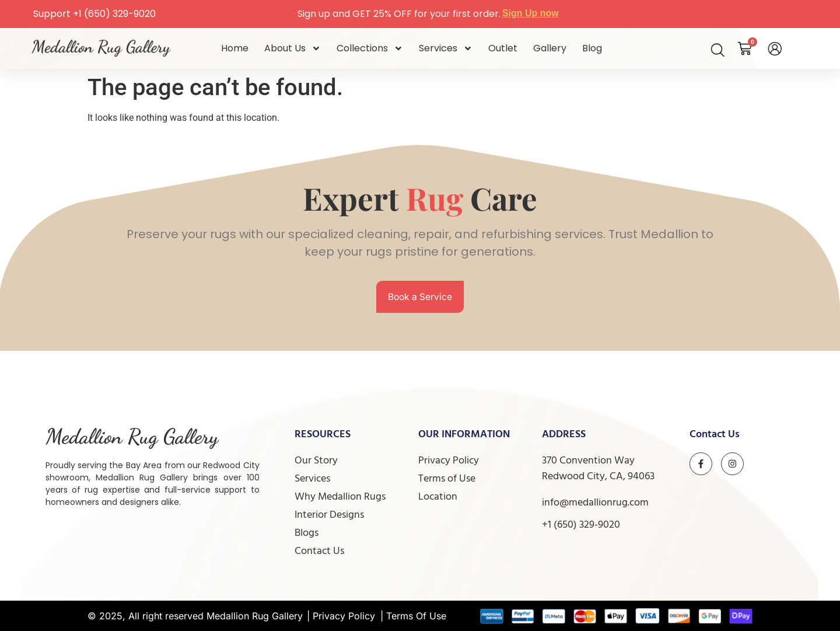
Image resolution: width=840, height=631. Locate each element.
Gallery (550, 48)
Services (446, 48)
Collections (370, 48)
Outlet (503, 48)
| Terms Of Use (413, 616)
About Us (293, 48)
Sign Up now (531, 13)
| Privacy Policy (341, 616)
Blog (592, 48)
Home (235, 48)
